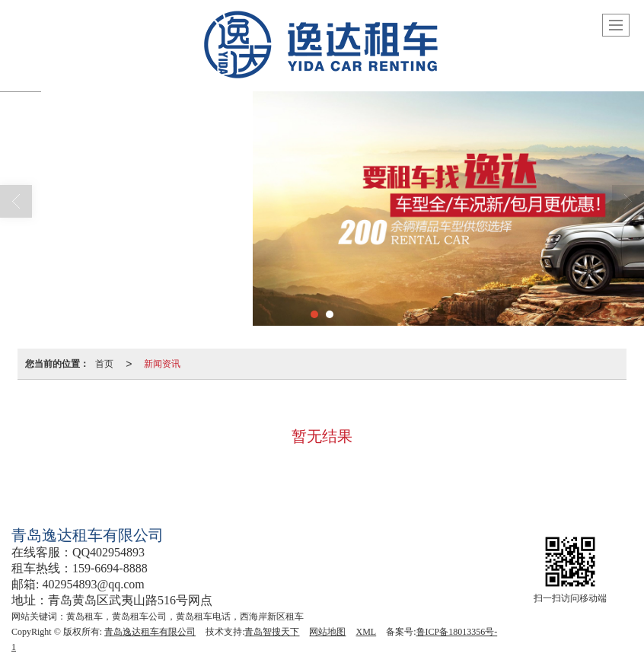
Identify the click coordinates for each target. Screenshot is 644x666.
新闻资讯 (162, 364)
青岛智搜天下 (272, 632)
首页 (104, 364)
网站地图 (327, 632)
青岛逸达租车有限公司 (150, 632)
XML (366, 632)
